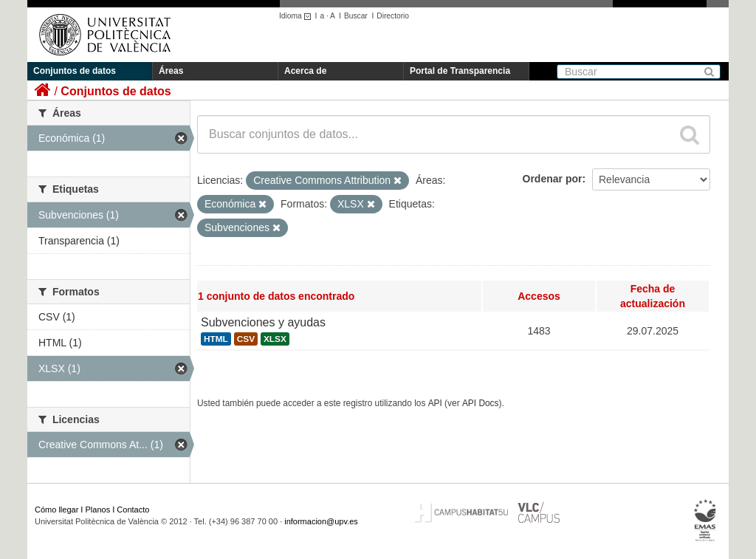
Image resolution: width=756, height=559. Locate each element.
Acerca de (305, 71)
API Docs (481, 403)
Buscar (356, 16)
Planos (98, 510)
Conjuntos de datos (75, 71)
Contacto (133, 510)
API (435, 403)
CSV (246, 339)
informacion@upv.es (321, 521)
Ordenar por (553, 179)
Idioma (297, 16)
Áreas (171, 71)
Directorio (393, 16)
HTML (216, 339)
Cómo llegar (56, 510)
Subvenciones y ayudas (263, 322)
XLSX (275, 339)
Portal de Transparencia (460, 71)
